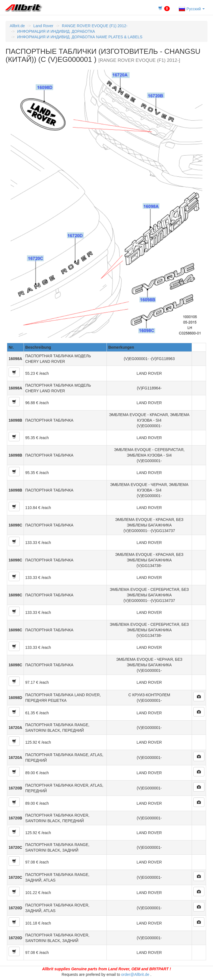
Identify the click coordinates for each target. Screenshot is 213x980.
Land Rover (43, 26)
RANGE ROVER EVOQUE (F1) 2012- (95, 26)
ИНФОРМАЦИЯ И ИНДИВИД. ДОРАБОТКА (56, 31)
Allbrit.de (17, 26)
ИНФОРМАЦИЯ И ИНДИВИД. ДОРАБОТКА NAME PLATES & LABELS (80, 37)
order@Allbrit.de (135, 974)
